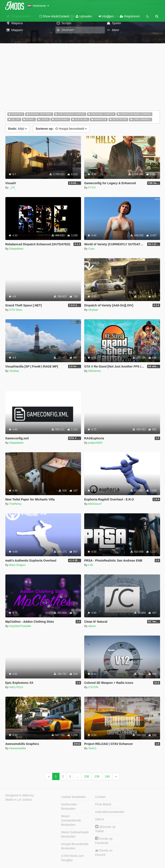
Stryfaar (93, 310)
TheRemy (15, 504)
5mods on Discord (104, 853)
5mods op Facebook (104, 841)
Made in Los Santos (19, 800)
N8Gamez (95, 371)
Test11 (92, 748)
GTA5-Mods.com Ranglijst (73, 858)
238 (86, 776)
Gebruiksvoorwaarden (110, 812)
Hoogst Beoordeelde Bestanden (75, 846)
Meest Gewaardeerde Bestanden (71, 820)
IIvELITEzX (16, 687)
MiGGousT (95, 504)
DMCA (100, 819)
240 (107, 776)
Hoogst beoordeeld (61, 129)
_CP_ (13, 188)
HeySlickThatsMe (20, 626)
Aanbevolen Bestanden (69, 806)
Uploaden (84, 16)
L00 (91, 565)
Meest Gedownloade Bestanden (75, 834)
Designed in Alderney (20, 795)
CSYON (93, 687)
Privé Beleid (103, 804)
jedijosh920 (95, 443)
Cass (92, 249)
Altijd (17, 129)
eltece (92, 626)
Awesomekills (18, 748)
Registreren (130, 16)
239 (97, 776)
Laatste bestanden (74, 797)
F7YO (92, 188)
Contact (100, 797)
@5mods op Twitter (105, 829)
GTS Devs (16, 310)
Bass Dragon (17, 565)
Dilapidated (16, 249)
